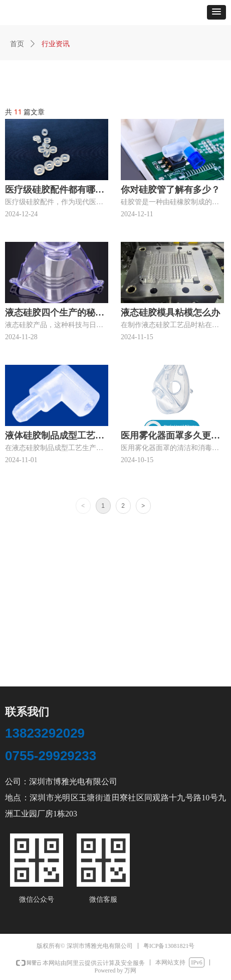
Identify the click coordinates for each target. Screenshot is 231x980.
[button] (216, 12)
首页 (17, 44)
